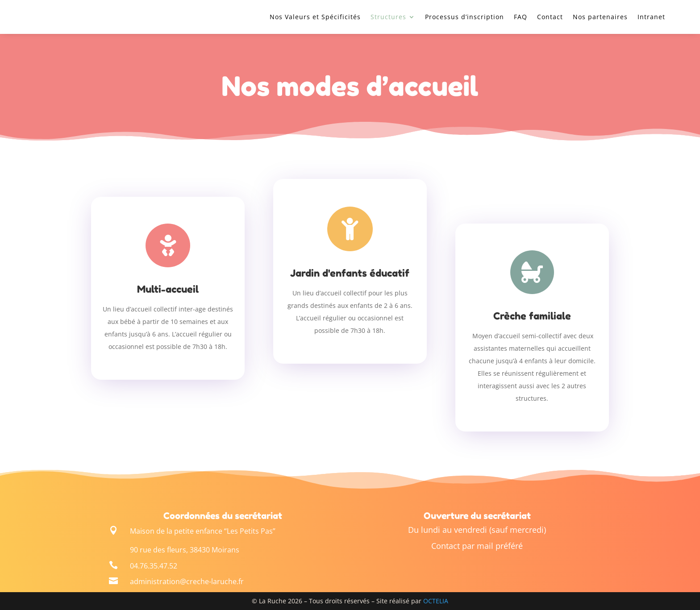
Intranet (651, 17)
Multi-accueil (168, 289)
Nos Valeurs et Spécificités (315, 17)
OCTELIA (436, 601)
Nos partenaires (600, 17)
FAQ (521, 17)
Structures (388, 17)
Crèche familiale (532, 316)
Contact (550, 17)
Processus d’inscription (465, 17)
